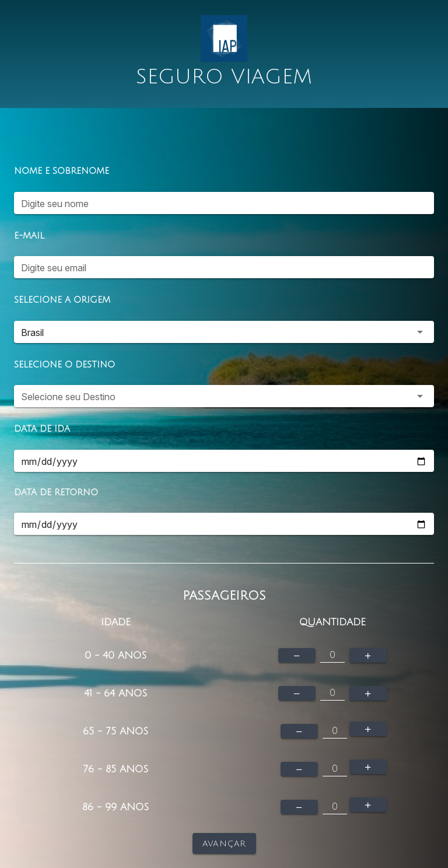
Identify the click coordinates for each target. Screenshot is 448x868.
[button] (224, 332)
